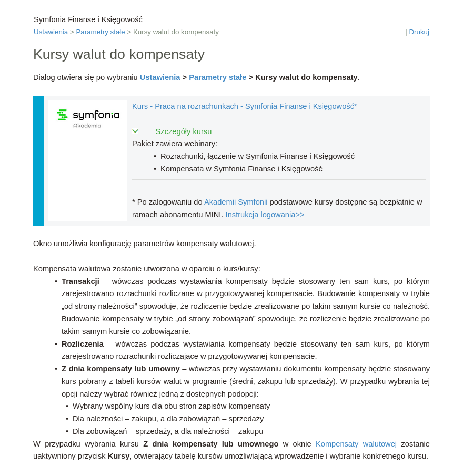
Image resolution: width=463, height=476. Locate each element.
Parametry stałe (100, 32)
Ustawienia (51, 32)
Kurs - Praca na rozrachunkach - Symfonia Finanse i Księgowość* (245, 106)
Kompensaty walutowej (356, 444)
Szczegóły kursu (184, 131)
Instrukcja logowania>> (265, 215)
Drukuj (419, 32)
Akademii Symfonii (236, 202)
